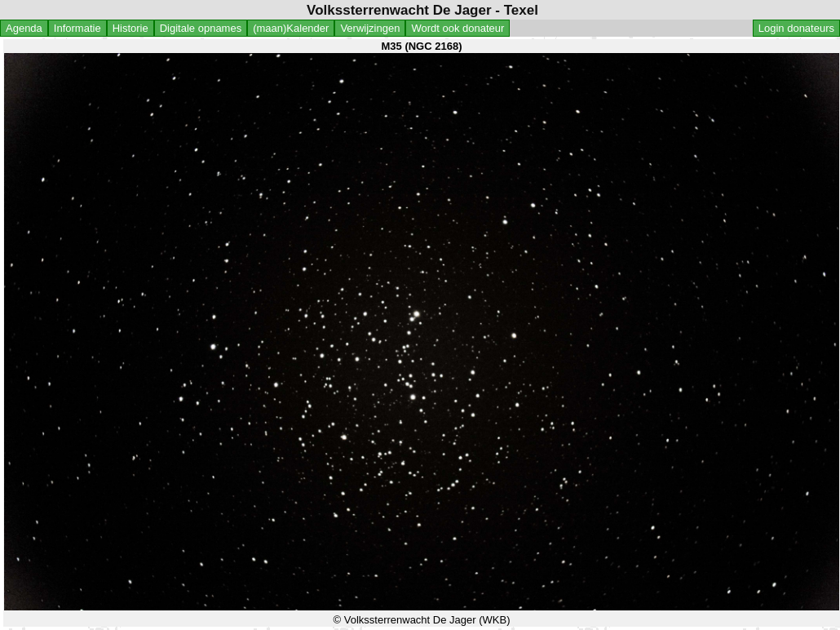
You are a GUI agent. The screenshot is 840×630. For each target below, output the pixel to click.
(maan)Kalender (291, 28)
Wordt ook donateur (458, 28)
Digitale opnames (201, 28)
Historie (130, 28)
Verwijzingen (370, 28)
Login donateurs (796, 28)
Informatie (77, 28)
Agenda (24, 28)
